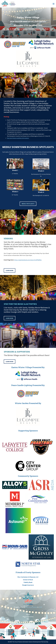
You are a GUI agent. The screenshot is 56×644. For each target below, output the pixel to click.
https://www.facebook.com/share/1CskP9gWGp (28, 260)
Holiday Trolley (28, 621)
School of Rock (28, 580)
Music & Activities (28, 617)
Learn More (10, 270)
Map (28, 619)
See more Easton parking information (18, 138)
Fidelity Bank (28, 582)
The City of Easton (31, 607)
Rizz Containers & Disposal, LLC (28, 577)
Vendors (28, 626)
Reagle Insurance (28, 585)
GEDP (40, 607)
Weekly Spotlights (28, 204)
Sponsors (28, 628)
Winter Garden (28, 623)
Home (28, 614)
